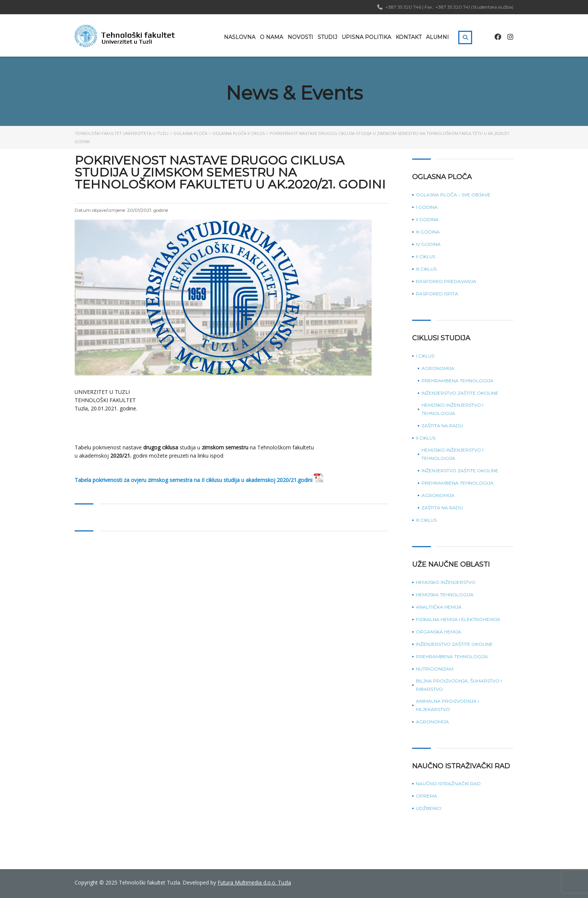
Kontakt (409, 37)
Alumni (437, 37)
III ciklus (426, 269)
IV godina (428, 244)
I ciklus (425, 356)
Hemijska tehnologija (445, 595)
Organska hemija (439, 632)
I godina (427, 207)
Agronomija (438, 368)
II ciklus (426, 257)
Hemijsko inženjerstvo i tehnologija (452, 409)
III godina (428, 232)
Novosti (300, 37)
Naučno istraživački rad (448, 784)
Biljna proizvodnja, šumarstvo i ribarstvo (459, 685)
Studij (327, 37)
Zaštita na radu (442, 426)
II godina (427, 219)
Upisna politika (366, 37)
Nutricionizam (435, 669)
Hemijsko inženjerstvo (446, 582)
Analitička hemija (439, 607)
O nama (271, 37)
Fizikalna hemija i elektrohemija (458, 619)
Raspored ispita (437, 294)
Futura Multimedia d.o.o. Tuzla (254, 882)
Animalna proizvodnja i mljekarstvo (447, 705)
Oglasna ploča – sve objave (453, 195)
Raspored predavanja (446, 281)
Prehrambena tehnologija (457, 381)
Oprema (427, 796)
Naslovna (240, 37)
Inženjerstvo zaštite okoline (460, 393)
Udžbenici (429, 808)
